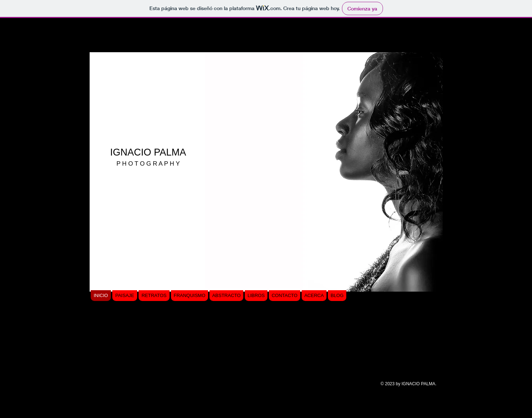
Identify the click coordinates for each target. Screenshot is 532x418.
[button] (324, 172)
